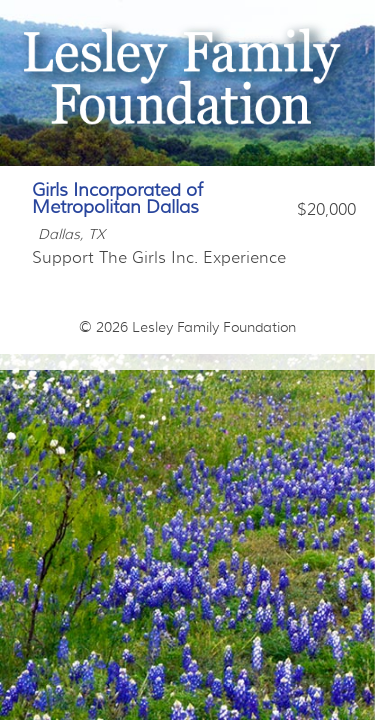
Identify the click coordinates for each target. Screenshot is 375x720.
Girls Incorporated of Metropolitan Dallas (117, 199)
